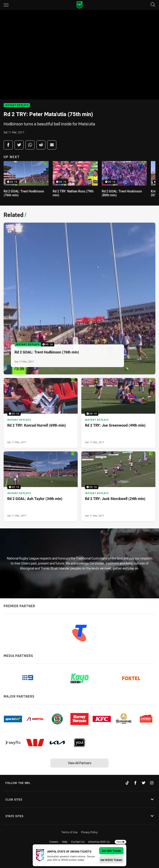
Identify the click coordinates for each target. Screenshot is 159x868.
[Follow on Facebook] (135, 783)
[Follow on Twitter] (144, 783)
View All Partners (80, 763)
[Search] (153, 5)
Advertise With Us (99, 842)
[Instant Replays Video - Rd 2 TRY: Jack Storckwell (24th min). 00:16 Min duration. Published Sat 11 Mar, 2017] (118, 486)
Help (65, 842)
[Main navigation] (6, 5)
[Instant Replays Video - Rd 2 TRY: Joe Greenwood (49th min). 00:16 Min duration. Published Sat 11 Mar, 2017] (118, 413)
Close (120, 842)
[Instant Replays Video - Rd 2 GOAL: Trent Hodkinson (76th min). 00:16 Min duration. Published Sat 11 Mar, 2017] (79, 298)
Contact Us (78, 842)
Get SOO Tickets (111, 851)
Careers (54, 842)
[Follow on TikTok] (127, 783)
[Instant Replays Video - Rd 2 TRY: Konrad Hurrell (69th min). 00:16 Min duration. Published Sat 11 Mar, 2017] (41, 413)
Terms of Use (69, 832)
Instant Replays (17, 105)
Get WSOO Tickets (111, 860)
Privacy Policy (89, 832)
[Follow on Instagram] (152, 783)
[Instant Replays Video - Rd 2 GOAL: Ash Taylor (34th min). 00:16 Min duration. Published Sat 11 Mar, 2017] (41, 486)
